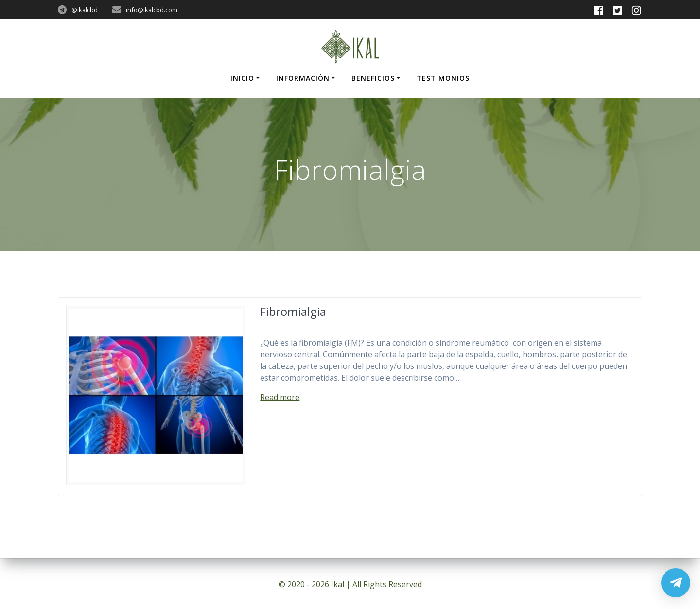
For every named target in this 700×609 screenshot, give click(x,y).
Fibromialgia (293, 311)
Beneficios (373, 78)
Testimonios (443, 78)
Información (303, 78)
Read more (280, 397)
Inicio (242, 78)
